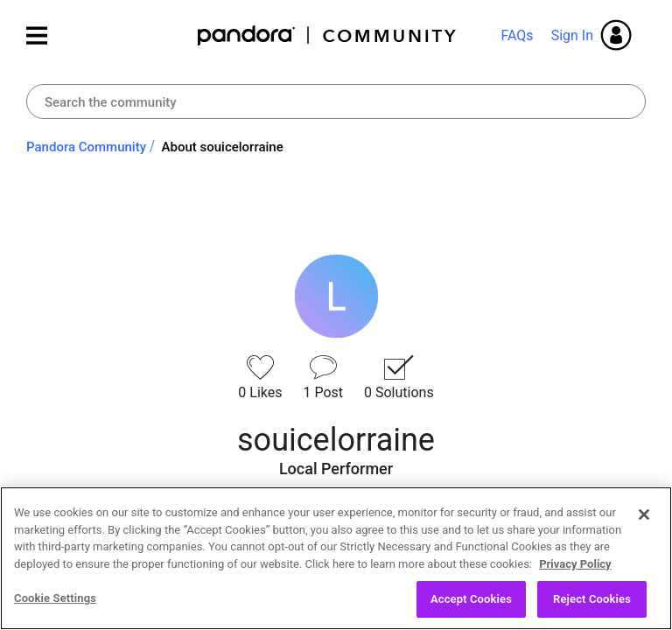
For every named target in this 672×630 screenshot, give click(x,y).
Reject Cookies (592, 599)
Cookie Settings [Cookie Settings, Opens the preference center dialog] (55, 598)
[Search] (336, 101)
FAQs (517, 35)
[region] (336, 558)
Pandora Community (328, 35)
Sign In (572, 35)
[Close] (644, 514)
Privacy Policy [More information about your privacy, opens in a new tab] (575, 564)
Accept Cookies (471, 599)
